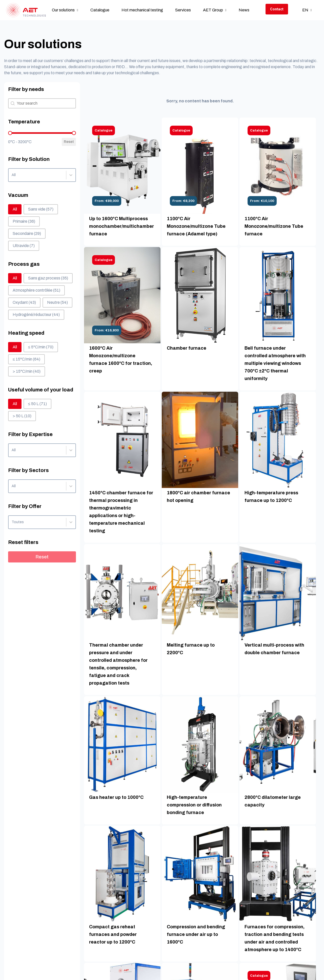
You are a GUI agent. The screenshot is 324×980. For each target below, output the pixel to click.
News (244, 10)
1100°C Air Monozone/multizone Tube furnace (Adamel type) (196, 226)
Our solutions (63, 10)
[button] (15, 209)
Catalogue (100, 10)
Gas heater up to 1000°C (116, 797)
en (305, 10)
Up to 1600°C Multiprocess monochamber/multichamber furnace (121, 226)
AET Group (213, 10)
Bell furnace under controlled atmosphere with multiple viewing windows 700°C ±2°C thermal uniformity (275, 363)
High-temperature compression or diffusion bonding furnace (194, 805)
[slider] (10, 133)
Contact (277, 9)
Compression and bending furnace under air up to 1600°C (196, 934)
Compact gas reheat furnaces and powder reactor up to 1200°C (113, 934)
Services (183, 10)
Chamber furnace (187, 348)
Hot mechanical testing (142, 10)
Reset (69, 142)
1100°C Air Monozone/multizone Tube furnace (274, 226)
